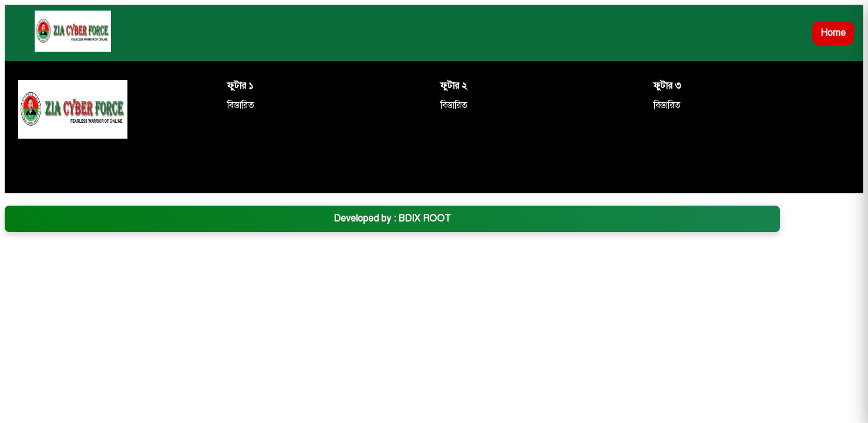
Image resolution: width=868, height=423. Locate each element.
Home (833, 33)
